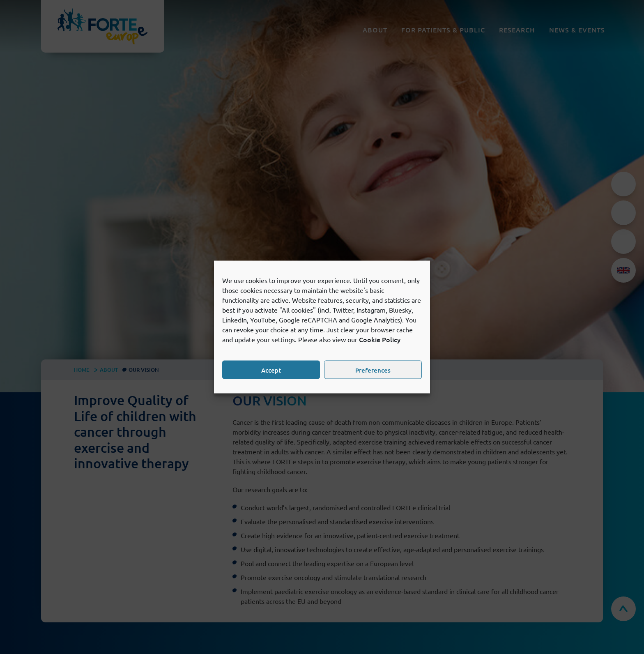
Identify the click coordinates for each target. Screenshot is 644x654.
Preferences (373, 370)
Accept (271, 370)
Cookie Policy (380, 339)
